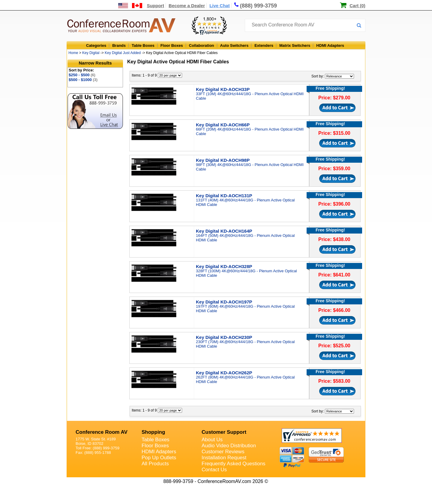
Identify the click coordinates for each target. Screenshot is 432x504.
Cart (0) (357, 6)
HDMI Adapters (330, 45)
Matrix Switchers (295, 45)
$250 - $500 (82, 75)
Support (155, 6)
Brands (119, 45)
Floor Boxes (172, 45)
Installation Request (224, 458)
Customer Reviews (223, 452)
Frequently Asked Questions (234, 464)
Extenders (264, 45)
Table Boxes (143, 45)
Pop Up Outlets (159, 458)
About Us (212, 440)
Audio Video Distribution (229, 446)
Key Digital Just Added (123, 53)
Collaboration (202, 45)
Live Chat (220, 6)
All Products (155, 464)
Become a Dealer (187, 6)
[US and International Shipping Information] (130, 6)
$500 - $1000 (83, 80)
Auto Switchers (234, 45)
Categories (96, 45)
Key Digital (91, 53)
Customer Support (224, 432)
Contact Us (214, 470)
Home (73, 53)
